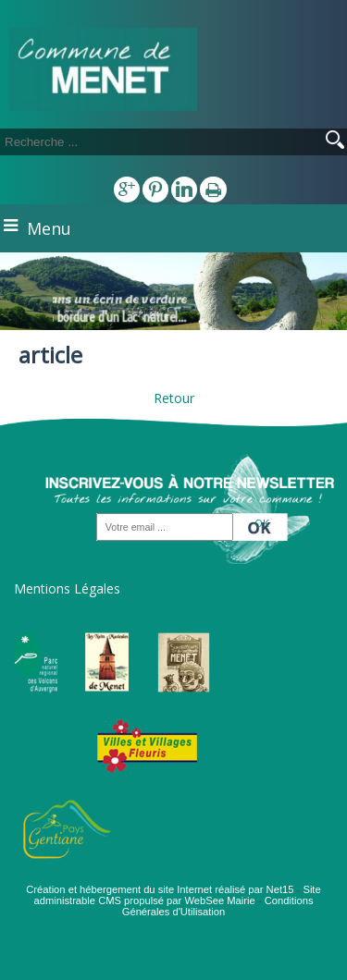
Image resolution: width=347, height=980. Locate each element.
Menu (49, 228)
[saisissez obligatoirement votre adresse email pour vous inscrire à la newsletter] (165, 527)
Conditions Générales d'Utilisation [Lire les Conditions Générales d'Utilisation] (218, 906)
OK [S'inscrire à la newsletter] (262, 522)
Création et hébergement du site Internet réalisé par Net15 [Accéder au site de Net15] (160, 889)
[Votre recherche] (139, 142)
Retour (174, 398)
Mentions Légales (67, 588)
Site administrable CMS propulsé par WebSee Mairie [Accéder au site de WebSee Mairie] (177, 895)
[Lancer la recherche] (335, 141)
